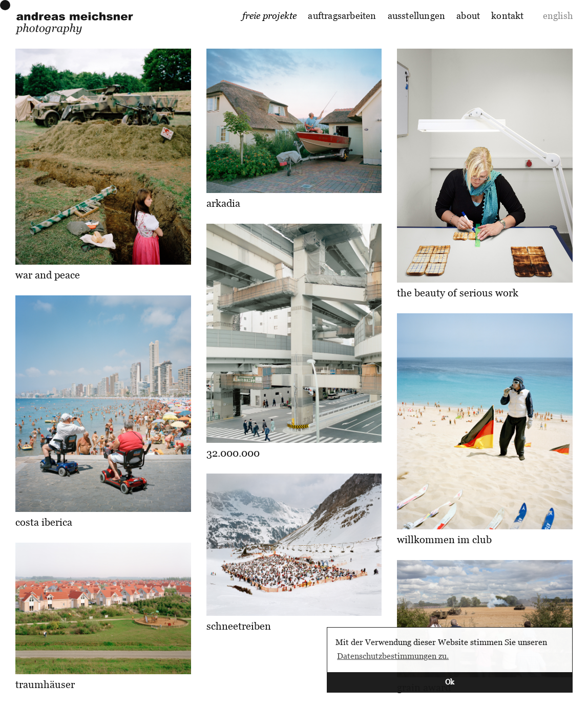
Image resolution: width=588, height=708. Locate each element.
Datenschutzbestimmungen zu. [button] (393, 656)
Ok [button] (450, 682)
